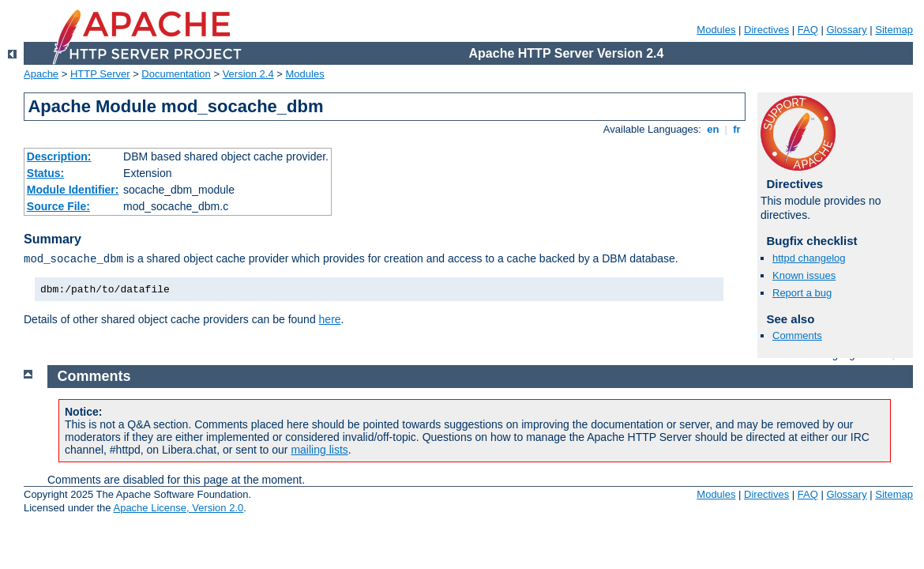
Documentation (176, 74)
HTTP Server (100, 74)
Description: (59, 156)
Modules (716, 30)
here (330, 319)
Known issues (804, 275)
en (713, 129)
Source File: (58, 206)
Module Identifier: (73, 190)
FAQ (808, 30)
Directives (766, 30)
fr (737, 129)
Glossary (846, 30)
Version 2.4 (248, 74)
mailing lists (319, 450)
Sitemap (894, 30)
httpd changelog (809, 258)
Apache (41, 74)
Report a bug (802, 293)
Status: (45, 173)
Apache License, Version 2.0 (178, 508)
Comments (797, 335)
